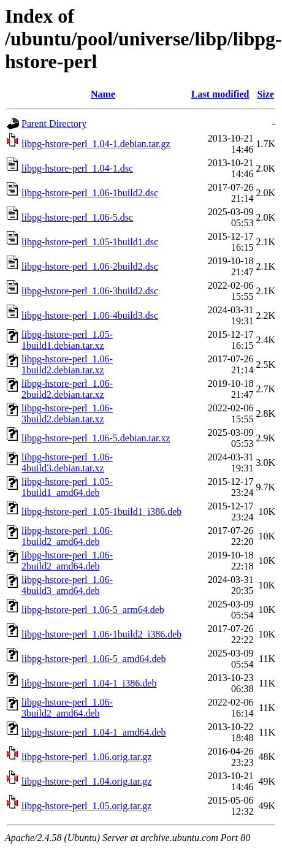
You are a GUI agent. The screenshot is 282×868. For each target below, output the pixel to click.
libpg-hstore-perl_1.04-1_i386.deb (89, 683)
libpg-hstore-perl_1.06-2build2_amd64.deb (67, 561)
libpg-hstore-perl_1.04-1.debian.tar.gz (96, 144)
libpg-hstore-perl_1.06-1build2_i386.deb (101, 634)
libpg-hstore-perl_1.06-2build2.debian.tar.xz (67, 389)
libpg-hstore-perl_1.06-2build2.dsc (90, 266)
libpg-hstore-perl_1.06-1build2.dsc (90, 193)
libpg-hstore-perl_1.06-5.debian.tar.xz (96, 438)
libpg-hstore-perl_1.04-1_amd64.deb (94, 732)
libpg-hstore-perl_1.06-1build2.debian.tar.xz (67, 364)
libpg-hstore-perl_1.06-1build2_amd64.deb (67, 536)
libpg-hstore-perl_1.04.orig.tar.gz (86, 781)
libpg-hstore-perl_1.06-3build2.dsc (90, 291)
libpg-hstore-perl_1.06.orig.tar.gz (86, 757)
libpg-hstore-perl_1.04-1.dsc (77, 168)
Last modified (220, 94)
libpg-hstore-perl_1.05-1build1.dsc (90, 242)
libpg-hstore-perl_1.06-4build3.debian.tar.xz (67, 463)
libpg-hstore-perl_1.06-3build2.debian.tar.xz (67, 413)
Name (103, 94)
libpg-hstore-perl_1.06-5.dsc (77, 217)
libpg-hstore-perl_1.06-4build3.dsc (90, 315)
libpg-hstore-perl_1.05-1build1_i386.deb (101, 512)
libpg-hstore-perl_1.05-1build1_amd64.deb (67, 487)
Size (265, 94)
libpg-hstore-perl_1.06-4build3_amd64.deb (67, 585)
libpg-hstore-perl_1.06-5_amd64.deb (94, 659)
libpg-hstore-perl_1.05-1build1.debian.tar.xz (67, 340)
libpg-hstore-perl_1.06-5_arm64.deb (93, 610)
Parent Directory (54, 124)
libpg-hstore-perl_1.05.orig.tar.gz (86, 806)
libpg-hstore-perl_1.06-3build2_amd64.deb (67, 708)
